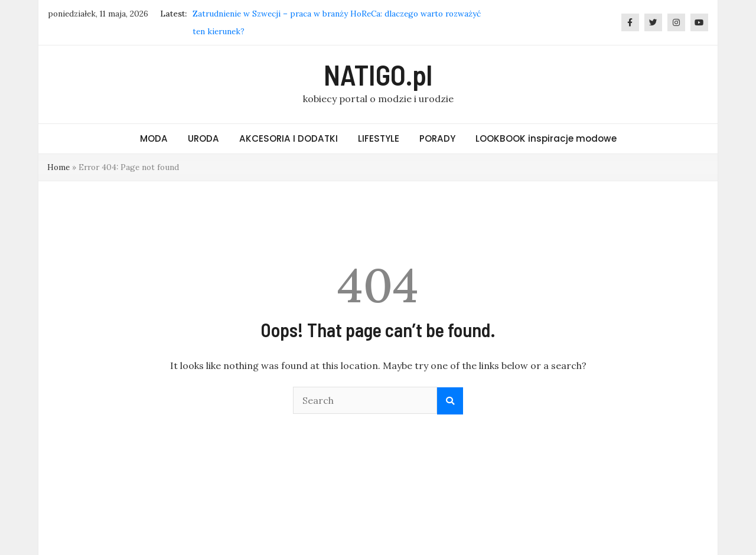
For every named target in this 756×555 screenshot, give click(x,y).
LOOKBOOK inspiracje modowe (546, 138)
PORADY (437, 138)
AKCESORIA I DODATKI (289, 138)
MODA (154, 138)
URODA (203, 138)
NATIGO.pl (378, 74)
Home (58, 167)
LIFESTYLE (379, 138)
